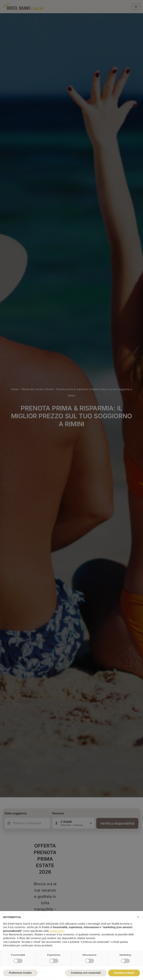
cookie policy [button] (57, 931)
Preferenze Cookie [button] (20, 973)
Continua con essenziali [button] (86, 973)
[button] (138, 917)
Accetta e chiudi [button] (124, 973)
